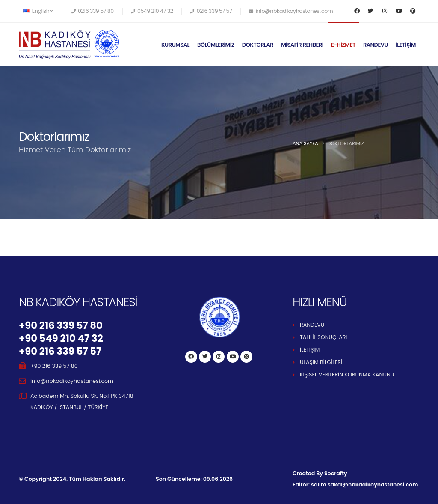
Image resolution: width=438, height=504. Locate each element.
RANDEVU (376, 45)
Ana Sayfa (305, 143)
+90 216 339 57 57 (60, 351)
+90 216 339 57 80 (61, 325)
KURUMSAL (175, 45)
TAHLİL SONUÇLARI (323, 337)
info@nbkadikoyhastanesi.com (72, 381)
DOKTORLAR (258, 45)
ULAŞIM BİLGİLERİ (321, 362)
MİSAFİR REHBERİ (302, 45)
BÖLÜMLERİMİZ (216, 45)
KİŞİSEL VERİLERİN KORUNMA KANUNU (347, 374)
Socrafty (336, 473)
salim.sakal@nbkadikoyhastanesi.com (364, 485)
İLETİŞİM (406, 45)
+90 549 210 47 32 (61, 338)
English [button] (38, 11)
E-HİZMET (343, 45)
